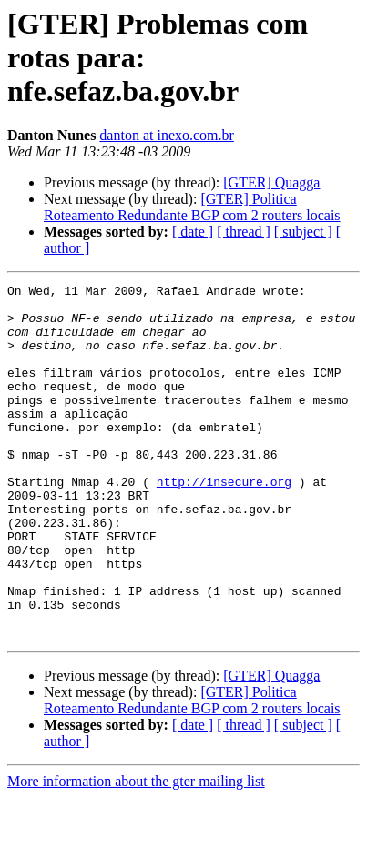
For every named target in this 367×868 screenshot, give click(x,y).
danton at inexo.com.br (167, 135)
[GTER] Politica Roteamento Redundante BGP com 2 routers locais (192, 207)
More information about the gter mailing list (136, 852)
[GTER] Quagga (271, 182)
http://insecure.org (224, 522)
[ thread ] (244, 232)
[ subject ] (303, 232)
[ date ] (193, 232)
